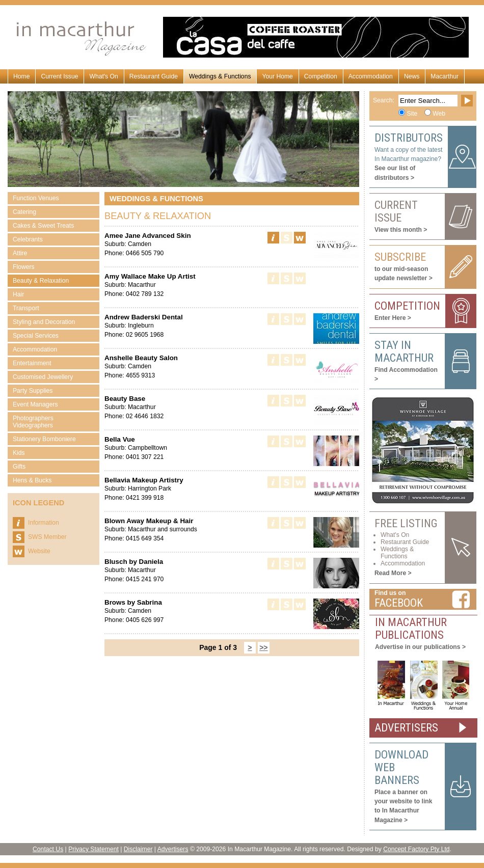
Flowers (24, 267)
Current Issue (59, 76)
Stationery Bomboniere (44, 439)
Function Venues (36, 198)
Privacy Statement (93, 849)
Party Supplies (33, 391)
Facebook (399, 603)
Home (21, 76)
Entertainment (32, 363)
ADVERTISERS (406, 728)
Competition (321, 76)
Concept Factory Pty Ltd (416, 849)
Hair (18, 294)
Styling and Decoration (44, 322)
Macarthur (445, 76)
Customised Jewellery (43, 377)
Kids (19, 453)
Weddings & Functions (220, 76)
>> (263, 647)
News (412, 76)
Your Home (277, 76)
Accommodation (371, 76)
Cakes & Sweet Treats (43, 226)
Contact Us (48, 849)
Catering (24, 212)
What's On (103, 76)
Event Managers (35, 404)
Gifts (19, 467)
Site (412, 114)
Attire (20, 253)
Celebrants (28, 239)
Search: (384, 100)
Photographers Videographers (33, 422)
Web (439, 114)
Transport (26, 308)
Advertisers (173, 849)
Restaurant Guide (154, 76)
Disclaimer (138, 849)
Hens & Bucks (32, 480)
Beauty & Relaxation (41, 281)
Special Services (36, 336)
